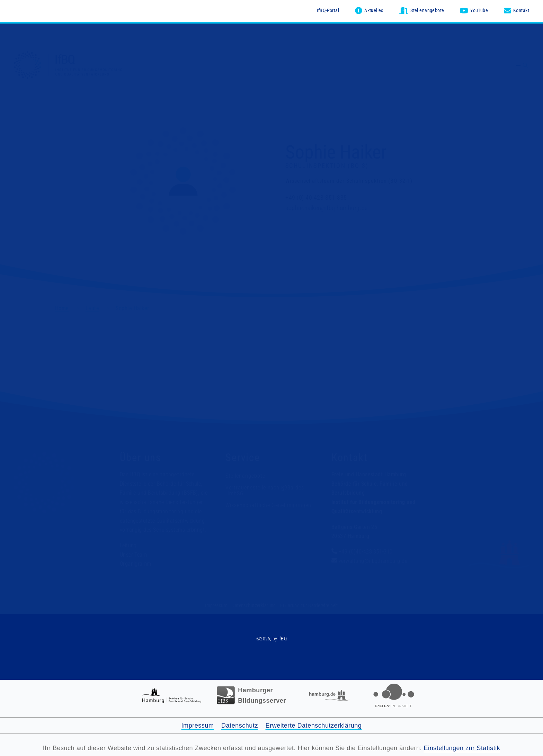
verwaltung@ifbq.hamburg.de (373, 561)
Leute (92, 308)
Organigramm (136, 564)
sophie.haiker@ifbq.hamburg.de (327, 208)
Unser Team (133, 555)
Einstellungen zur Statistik (462, 748)
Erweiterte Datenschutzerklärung (314, 726)
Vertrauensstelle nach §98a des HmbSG (265, 491)
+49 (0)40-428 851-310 (366, 552)
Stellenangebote (245, 476)
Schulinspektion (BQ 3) (327, 166)
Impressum (216, 605)
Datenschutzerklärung (254, 605)
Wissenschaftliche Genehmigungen (268, 505)
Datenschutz (240, 726)
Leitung (128, 545)
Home (62, 308)
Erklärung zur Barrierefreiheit (309, 605)
